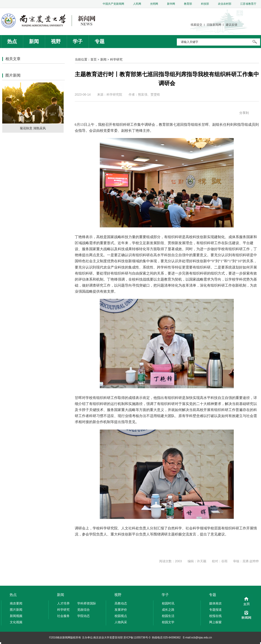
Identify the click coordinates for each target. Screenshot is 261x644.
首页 (94, 59)
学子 (78, 41)
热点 (12, 41)
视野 (56, 41)
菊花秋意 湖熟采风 (33, 128)
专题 (100, 41)
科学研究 (116, 59)
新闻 (34, 41)
